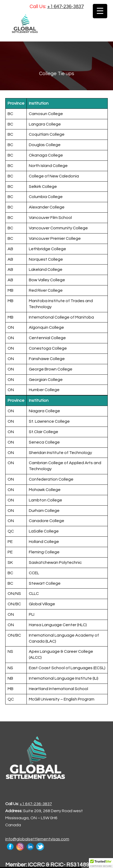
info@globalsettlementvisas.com (37, 839)
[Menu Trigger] (100, 11)
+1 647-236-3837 (65, 7)
